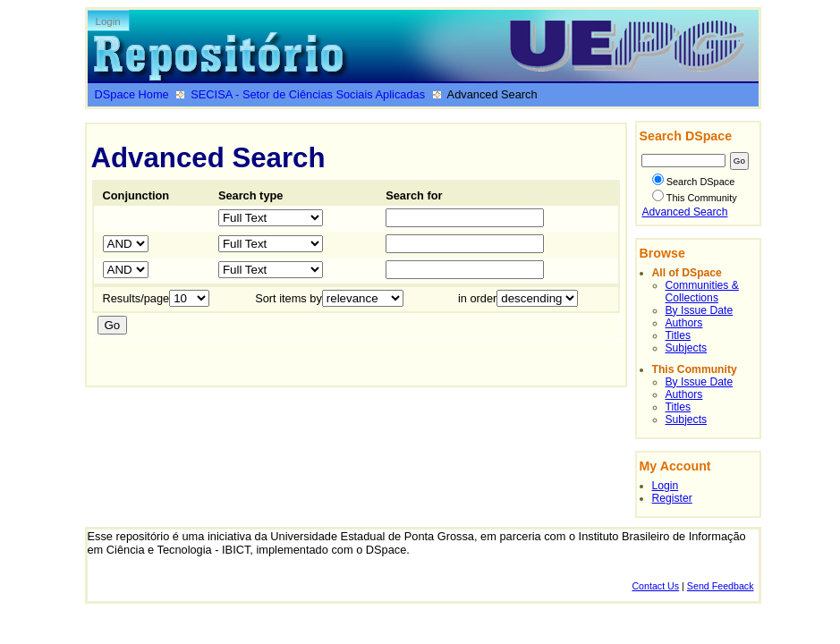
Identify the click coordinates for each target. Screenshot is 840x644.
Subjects (687, 348)
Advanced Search (685, 212)
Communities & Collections (702, 292)
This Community (695, 198)
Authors (684, 323)
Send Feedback (721, 586)
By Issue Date (700, 310)
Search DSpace (694, 182)
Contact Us (655, 586)
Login (108, 21)
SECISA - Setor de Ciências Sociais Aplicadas (308, 94)
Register (672, 498)
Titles (679, 335)
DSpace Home (132, 94)
